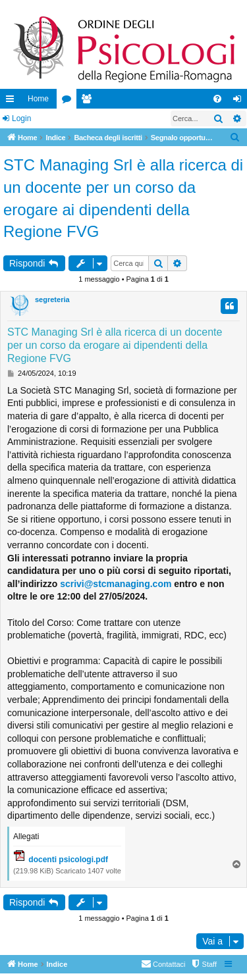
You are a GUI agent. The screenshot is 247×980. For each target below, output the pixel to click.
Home (38, 99)
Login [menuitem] (240, 101)
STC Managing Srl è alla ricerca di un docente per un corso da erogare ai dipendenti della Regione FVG (123, 198)
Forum (69, 101)
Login (21, 118)
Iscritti (89, 101)
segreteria (52, 299)
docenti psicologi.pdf (68, 860)
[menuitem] (217, 99)
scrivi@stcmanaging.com (116, 584)
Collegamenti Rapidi (13, 101)
